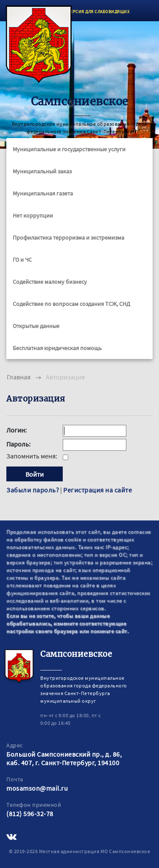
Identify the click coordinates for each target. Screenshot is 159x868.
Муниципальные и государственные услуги (69, 149)
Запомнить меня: (32, 456)
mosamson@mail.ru (37, 788)
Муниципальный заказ (42, 171)
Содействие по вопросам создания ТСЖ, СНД (71, 304)
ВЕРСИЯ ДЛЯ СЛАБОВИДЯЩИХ (99, 12)
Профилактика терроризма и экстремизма (68, 237)
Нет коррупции (33, 215)
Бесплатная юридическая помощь (57, 348)
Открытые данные (36, 326)
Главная (19, 377)
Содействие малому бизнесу (50, 282)
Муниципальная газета (43, 193)
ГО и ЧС (22, 260)
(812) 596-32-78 (30, 814)
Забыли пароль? (33, 490)
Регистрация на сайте (98, 490)
